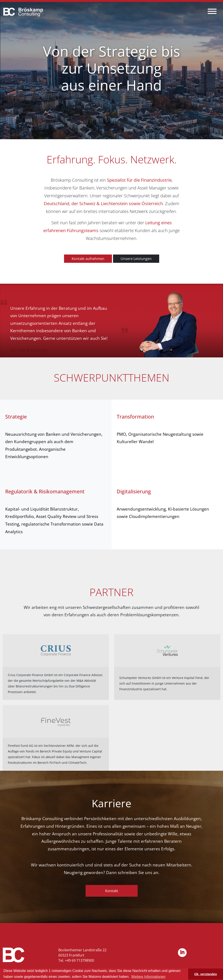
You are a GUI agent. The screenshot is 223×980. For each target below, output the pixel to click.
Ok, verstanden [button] (206, 974)
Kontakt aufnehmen (88, 259)
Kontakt (112, 891)
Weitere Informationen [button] (148, 977)
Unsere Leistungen (136, 259)
